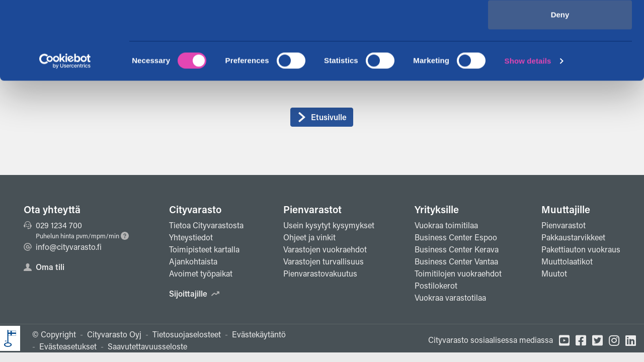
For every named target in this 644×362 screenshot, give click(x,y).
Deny (560, 92)
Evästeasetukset (68, 346)
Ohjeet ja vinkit (309, 237)
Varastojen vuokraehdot (325, 249)
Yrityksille (437, 209)
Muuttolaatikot (567, 261)
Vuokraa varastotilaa (450, 297)
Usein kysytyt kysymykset (329, 225)
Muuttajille (566, 209)
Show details (528, 139)
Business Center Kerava (457, 249)
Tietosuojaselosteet (187, 334)
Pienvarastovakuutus (320, 273)
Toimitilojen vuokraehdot (458, 273)
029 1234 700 (53, 225)
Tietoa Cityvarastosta (206, 225)
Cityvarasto (195, 209)
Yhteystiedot (191, 237)
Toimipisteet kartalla (204, 249)
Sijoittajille (194, 293)
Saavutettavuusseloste (147, 346)
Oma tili (44, 267)
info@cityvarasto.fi (63, 247)
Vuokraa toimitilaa (446, 225)
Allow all (560, 26)
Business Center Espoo (456, 237)
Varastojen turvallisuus (324, 261)
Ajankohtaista (193, 261)
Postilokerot (436, 285)
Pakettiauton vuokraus (581, 249)
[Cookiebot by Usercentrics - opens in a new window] (65, 139)
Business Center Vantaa (456, 261)
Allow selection (560, 60)
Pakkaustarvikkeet (573, 237)
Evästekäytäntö (259, 334)
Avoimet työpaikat (201, 273)
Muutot (554, 273)
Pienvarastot (312, 209)
